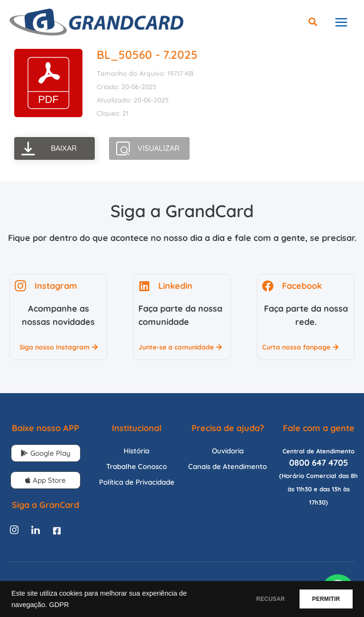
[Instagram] (14, 536)
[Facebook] (57, 536)
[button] (313, 26)
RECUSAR (259, 599)
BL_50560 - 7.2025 (147, 61)
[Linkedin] (36, 536)
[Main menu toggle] (341, 25)
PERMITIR (322, 599)
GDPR (59, 605)
